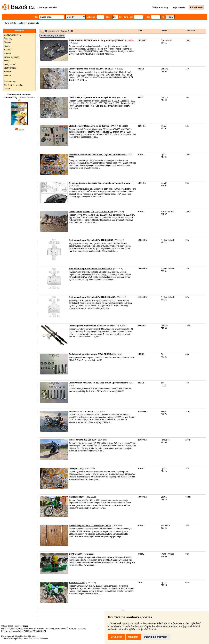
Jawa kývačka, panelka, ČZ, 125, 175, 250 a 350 (91, 212)
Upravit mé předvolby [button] (156, 637)
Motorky (22, 23)
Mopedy (7, 53)
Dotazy (14, 629)
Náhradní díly (10, 82)
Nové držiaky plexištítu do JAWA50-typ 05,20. (90, 525)
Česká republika (14, 639)
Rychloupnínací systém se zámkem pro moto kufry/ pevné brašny (100, 183)
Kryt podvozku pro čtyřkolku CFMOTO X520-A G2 (92, 297)
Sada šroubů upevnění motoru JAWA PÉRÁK (90, 354)
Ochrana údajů (62, 629)
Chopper (8, 42)
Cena (140, 31)
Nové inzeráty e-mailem (52, 36)
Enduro (7, 46)
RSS (71, 629)
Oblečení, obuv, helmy (14, 85)
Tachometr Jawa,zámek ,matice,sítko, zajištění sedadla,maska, (98, 154)
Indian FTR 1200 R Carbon (81, 411)
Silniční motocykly (12, 57)
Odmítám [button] (133, 637)
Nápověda (6, 629)
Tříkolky (7, 72)
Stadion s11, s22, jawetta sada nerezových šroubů (92, 97)
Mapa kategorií (8, 636)
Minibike (8, 50)
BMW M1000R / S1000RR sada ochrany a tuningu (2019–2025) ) (98, 40)
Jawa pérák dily (76, 468)
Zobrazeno (190, 31)
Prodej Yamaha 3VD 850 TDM (83, 440)
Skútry (7, 61)
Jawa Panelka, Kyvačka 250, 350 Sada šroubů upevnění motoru (98, 383)
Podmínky (50, 629)
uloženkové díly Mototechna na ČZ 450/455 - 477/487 (93, 126)
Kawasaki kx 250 (77, 497)
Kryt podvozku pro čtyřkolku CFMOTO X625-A (90, 269)
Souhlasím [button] (117, 637)
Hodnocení (23, 629)
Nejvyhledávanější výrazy (26, 636)
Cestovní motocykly (12, 35)
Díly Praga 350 (76, 554)
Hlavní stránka (10, 23)
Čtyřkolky (8, 39)
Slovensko (27, 639)
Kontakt (32, 629)
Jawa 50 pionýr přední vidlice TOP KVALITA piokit (92, 326)
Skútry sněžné (10, 68)
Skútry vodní (9, 64)
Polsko (36, 639)
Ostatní (7, 89)
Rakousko (44, 639)
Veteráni (8, 75)
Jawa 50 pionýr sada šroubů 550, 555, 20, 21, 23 (91, 69)
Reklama (41, 629)
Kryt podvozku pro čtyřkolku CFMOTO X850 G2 (91, 240)
